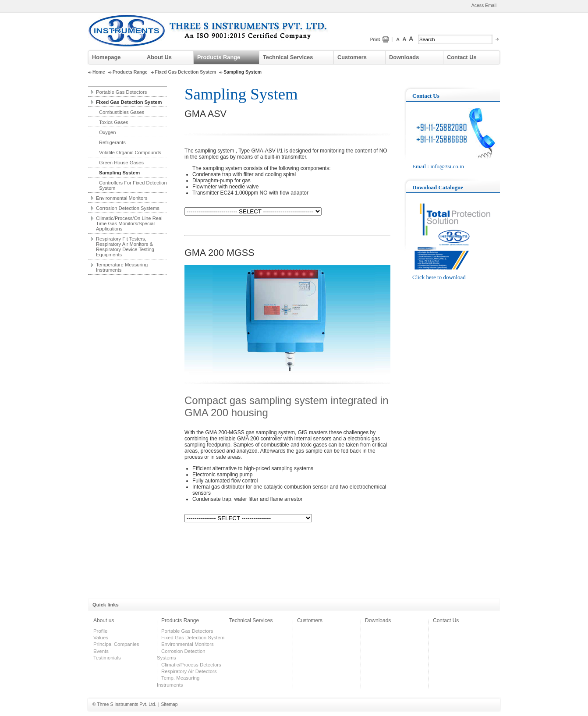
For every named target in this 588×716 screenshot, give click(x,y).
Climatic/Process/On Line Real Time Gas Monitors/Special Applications (129, 223)
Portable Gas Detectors (121, 92)
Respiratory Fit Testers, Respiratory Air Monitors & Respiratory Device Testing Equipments (125, 247)
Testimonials (107, 658)
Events (101, 651)
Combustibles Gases (122, 112)
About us (104, 620)
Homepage (106, 57)
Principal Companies (116, 644)
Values (101, 638)
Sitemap (170, 704)
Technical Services (288, 57)
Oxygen (108, 132)
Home (99, 72)
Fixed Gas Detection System (186, 72)
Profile (100, 631)
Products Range (219, 57)
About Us (159, 57)
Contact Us (462, 57)
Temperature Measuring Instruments (122, 267)
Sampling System (119, 173)
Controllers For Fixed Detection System (133, 185)
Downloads (404, 57)
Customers (352, 57)
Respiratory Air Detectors (189, 671)
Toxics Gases (114, 122)
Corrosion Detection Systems (128, 208)
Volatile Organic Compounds (130, 152)
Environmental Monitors (122, 198)
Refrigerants (112, 142)
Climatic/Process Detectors (191, 665)
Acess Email (484, 5)
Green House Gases (121, 163)
